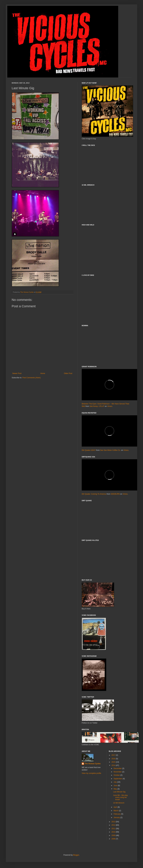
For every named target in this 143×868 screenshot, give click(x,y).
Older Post (68, 373)
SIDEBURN (115, 494)
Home (43, 373)
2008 (114, 839)
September (118, 779)
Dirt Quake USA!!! (89, 450)
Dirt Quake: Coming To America (94, 494)
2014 (114, 765)
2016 (114, 759)
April (115, 807)
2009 (114, 835)
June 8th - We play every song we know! (120, 797)
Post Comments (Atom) (31, 378)
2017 (114, 755)
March (116, 811)
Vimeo (110, 406)
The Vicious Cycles (93, 764)
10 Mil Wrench (119, 803)
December (118, 768)
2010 (114, 832)
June (116, 786)
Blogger (76, 855)
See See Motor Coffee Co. (110, 450)
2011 (114, 829)
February (117, 814)
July (115, 782)
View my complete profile (91, 773)
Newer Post (17, 373)
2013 (114, 822)
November (118, 772)
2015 (114, 762)
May (115, 789)
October (117, 775)
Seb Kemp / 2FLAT (97, 406)
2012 (114, 825)
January (117, 817)
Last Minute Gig (119, 792)
